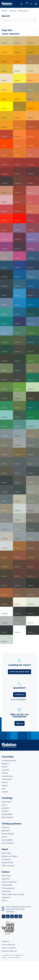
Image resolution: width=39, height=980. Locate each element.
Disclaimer (5, 941)
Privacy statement (8, 945)
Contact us (19, 695)
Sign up (20, 723)
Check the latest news (19, 672)
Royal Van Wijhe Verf (9, 951)
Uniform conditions (8, 948)
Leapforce (17, 957)
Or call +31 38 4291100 (18, 700)
